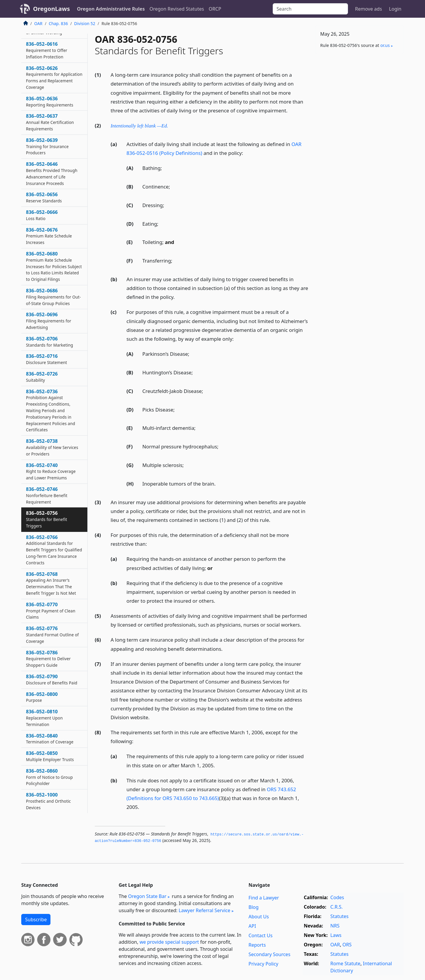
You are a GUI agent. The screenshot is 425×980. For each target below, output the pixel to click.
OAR (38, 23)
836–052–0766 (54, 550)
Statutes (339, 916)
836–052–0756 (46, 519)
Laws (336, 935)
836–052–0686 (53, 297)
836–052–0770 (51, 611)
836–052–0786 (48, 659)
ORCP (215, 9)
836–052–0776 (52, 635)
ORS (347, 945)
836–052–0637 (50, 122)
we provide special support (169, 942)
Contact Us (260, 935)
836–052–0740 (51, 471)
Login (395, 9)
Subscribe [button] (36, 920)
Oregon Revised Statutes (177, 9)
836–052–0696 (49, 321)
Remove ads (368, 9)
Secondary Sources (269, 954)
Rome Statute (345, 963)
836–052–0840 (50, 739)
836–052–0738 (52, 447)
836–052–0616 (47, 50)
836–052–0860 (49, 777)
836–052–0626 (54, 77)
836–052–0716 (46, 359)
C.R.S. (336, 907)
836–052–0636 (50, 101)
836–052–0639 (47, 146)
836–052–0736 (50, 410)
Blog (254, 907)
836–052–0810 (44, 718)
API (252, 926)
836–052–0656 (44, 197)
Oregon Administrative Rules (111, 9)
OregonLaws (52, 9)
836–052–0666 (42, 215)
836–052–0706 (50, 342)
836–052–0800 (42, 697)
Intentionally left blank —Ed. (139, 126)
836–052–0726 (42, 377)
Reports (257, 945)
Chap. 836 (58, 23)
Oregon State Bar (147, 896)
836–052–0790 (52, 679)
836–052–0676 (49, 236)
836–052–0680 (54, 266)
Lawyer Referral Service (204, 910)
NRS (335, 926)
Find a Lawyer (264, 898)
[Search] (310, 9)
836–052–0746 (47, 495)
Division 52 (85, 23)
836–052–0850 (50, 756)
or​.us (385, 45)
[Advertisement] (359, 151)
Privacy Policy (263, 964)
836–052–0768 (51, 583)
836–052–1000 (48, 801)
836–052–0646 (52, 173)
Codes (337, 897)
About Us (259, 917)
